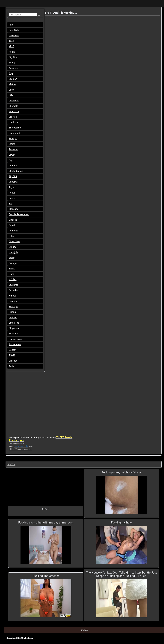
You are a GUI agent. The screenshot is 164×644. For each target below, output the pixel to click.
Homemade (15, 133)
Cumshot (14, 182)
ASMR (12, 355)
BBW (11, 90)
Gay (11, 73)
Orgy (11, 160)
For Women (15, 344)
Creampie (14, 101)
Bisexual (13, 334)
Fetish (12, 269)
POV (11, 95)
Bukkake (13, 290)
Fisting (12, 312)
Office (12, 236)
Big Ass (13, 117)
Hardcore (14, 122)
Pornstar (13, 149)
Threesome (15, 128)
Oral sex (13, 361)
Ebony (12, 63)
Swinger (13, 263)
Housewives (15, 339)
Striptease (14, 328)
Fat (10, 204)
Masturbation (16, 171)
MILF (11, 46)
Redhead (13, 231)
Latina (12, 144)
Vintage (13, 166)
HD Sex (13, 279)
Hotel (12, 274)
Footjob (13, 301)
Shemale (13, 106)
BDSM (12, 155)
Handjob (13, 252)
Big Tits (13, 57)
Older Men (14, 241)
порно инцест (17, 443)
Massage (14, 209)
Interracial (14, 111)
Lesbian (13, 79)
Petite (12, 193)
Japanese (14, 36)
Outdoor (13, 247)
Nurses (13, 296)
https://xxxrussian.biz (20, 449)
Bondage (13, 307)
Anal (11, 25)
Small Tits (14, 323)
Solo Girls (14, 30)
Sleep (12, 258)
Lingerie (13, 220)
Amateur (13, 68)
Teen (11, 41)
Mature (12, 84)
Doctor (12, 350)
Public (12, 198)
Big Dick (13, 176)
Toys (11, 187)
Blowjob (13, 139)
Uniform (13, 317)
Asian (12, 52)
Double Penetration (19, 214)
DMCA (84, 630)
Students (13, 285)
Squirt (12, 225)
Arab (11, 366)
